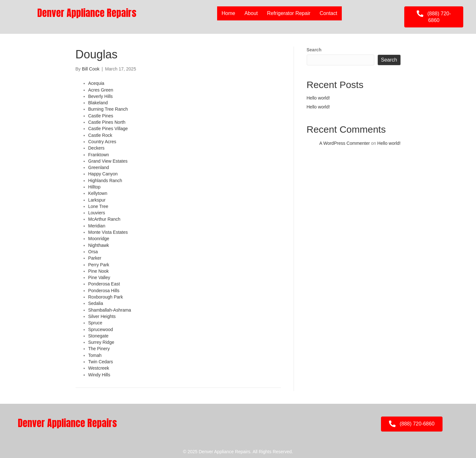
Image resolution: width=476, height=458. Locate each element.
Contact (329, 13)
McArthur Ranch (104, 219)
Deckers (96, 148)
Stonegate (99, 336)
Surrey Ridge (101, 342)
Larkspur (97, 200)
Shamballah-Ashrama (110, 310)
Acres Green (101, 90)
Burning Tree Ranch (108, 109)
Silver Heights (102, 316)
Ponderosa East (104, 284)
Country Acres (102, 142)
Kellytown (98, 193)
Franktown (99, 155)
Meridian (97, 226)
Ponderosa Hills (104, 291)
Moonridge (99, 239)
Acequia (96, 83)
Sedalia (96, 303)
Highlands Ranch (105, 181)
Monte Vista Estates (108, 232)
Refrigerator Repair (289, 13)
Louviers (97, 213)
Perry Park (99, 265)
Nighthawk (99, 245)
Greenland (99, 167)
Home (228, 13)
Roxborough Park (106, 297)
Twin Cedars (101, 362)
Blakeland (98, 103)
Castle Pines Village (108, 129)
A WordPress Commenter (345, 143)
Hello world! (318, 98)
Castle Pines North (107, 122)
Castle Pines (101, 116)
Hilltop (95, 187)
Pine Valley (99, 277)
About (251, 13)
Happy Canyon (103, 174)
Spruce (95, 323)
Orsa (93, 252)
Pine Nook (99, 271)
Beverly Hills (101, 96)
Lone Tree (98, 206)
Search (314, 50)
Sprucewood (101, 329)
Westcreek (99, 368)
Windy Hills (99, 375)
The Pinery (99, 349)
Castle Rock (100, 135)
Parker (95, 258)
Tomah (95, 355)
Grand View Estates (108, 161)
